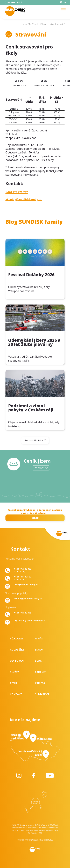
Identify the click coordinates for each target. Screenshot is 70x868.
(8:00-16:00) (22, 570)
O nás (39, 638)
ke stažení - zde (35, 833)
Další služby (34, 24)
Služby (14, 672)
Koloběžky (17, 650)
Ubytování (17, 661)
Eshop (39, 650)
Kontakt (16, 694)
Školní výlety (47, 24)
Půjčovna (16, 638)
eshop (35, 518)
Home (25, 24)
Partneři (41, 672)
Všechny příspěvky (33, 440)
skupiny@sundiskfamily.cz (24, 199)
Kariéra (40, 683)
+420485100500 (13, 2)
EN (65, 2)
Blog (38, 661)
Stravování (60, 24)
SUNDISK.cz (42, 694)
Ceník (13, 683)
